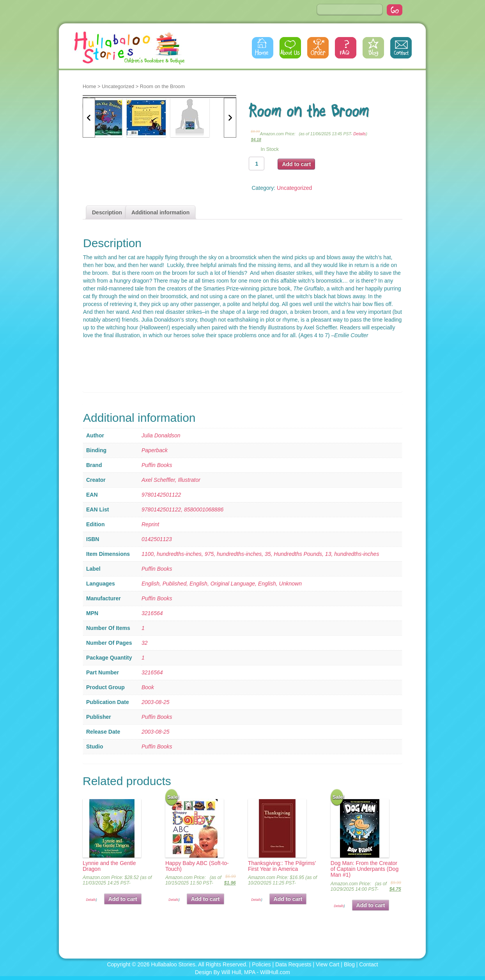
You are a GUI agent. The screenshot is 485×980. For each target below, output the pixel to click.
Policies (261, 964)
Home (263, 48)
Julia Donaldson (161, 435)
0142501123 (157, 539)
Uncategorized (118, 86)
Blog (373, 48)
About (290, 48)
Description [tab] (107, 212)
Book (148, 687)
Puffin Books (157, 465)
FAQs (346, 48)
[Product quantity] (257, 164)
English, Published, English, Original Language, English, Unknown (222, 584)
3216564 (152, 613)
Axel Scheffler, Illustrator (171, 480)
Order (318, 48)
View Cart (327, 964)
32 (145, 643)
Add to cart (296, 164)
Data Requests (293, 964)
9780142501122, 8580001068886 (182, 509)
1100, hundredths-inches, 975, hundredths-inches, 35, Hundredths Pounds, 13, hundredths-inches (260, 554)
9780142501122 (161, 495)
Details (359, 134)
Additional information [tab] (160, 212)
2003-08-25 (156, 702)
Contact (401, 48)
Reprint (150, 524)
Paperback (155, 450)
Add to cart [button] (123, 899)
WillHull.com (275, 972)
